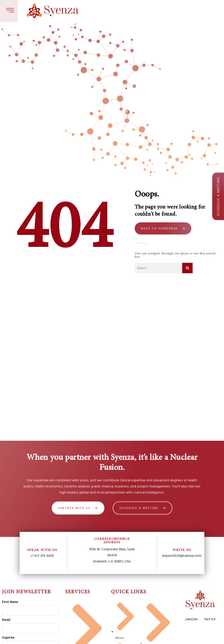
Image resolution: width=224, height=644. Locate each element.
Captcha (8, 638)
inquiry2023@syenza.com (182, 556)
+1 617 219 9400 (42, 556)
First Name (10, 602)
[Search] (187, 268)
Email (6, 620)
